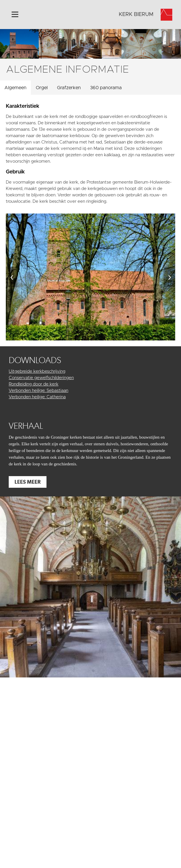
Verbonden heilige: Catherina (37, 397)
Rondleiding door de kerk (34, 384)
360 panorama (106, 88)
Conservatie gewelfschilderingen (41, 378)
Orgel (42, 88)
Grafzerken (69, 88)
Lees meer (28, 482)
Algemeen (15, 88)
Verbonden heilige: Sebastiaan (38, 391)
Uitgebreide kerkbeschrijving (37, 371)
